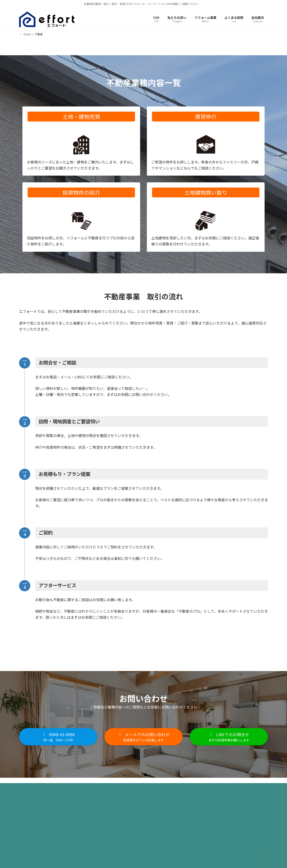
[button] (58, 738)
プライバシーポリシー (40, 790)
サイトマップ (76, 790)
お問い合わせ (105, 790)
